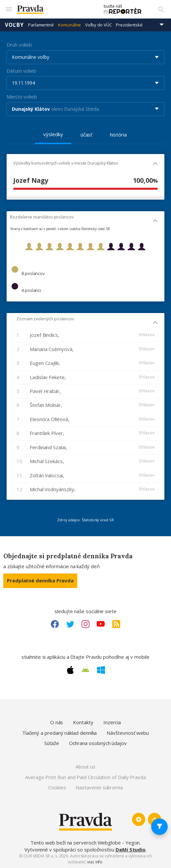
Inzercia (112, 722)
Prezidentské (129, 25)
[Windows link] (101, 670)
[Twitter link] (70, 624)
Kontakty (83, 722)
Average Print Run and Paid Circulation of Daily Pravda (85, 777)
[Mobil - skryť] (155, 164)
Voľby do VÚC (98, 25)
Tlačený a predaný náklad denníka (60, 733)
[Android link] (85, 670)
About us (85, 767)
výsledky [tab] (53, 134)
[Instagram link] (85, 624)
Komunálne (69, 25)
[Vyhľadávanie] (161, 9)
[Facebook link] (55, 624)
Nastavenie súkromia (99, 787)
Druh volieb (19, 45)
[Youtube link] (101, 624)
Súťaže (52, 743)
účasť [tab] (86, 135)
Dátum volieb (21, 71)
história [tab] (118, 135)
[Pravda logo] (55, 9)
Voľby (14, 25)
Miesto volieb (22, 97)
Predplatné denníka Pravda (40, 580)
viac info (95, 862)
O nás (57, 722)
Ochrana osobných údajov (98, 743)
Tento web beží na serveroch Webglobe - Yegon (85, 843)
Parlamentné (41, 25)
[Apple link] (70, 670)
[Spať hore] (154, 819)
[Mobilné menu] (9, 9)
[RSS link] (116, 624)
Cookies (57, 787)
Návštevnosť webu (128, 733)
